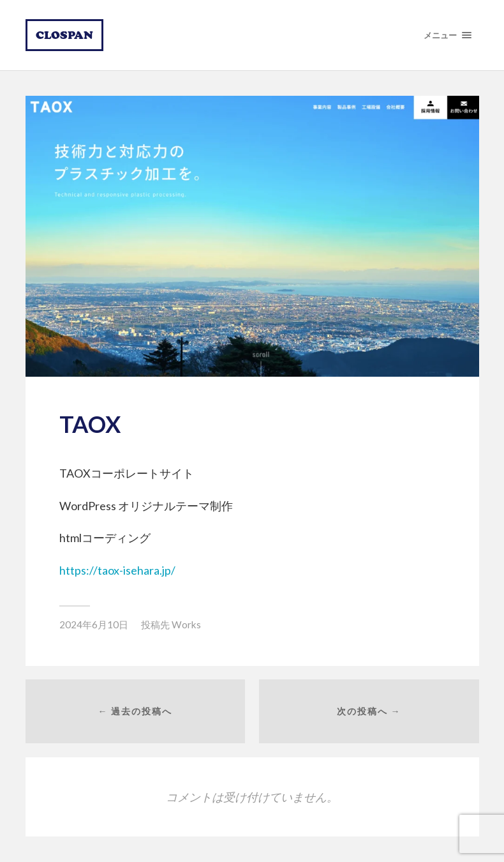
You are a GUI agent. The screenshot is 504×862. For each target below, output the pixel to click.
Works (186, 624)
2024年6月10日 (94, 624)
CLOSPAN (64, 35)
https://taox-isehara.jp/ (117, 570)
